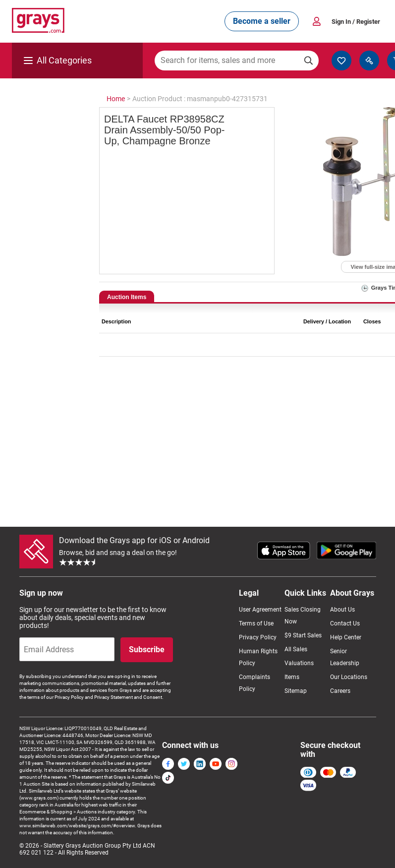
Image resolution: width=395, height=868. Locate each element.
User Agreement (260, 610)
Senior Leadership (345, 657)
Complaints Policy (254, 683)
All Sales (296, 649)
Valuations (299, 663)
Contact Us (345, 623)
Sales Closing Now (303, 616)
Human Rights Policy (258, 657)
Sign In (356, 22)
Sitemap (296, 691)
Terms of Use (256, 623)
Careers (340, 691)
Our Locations (349, 677)
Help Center (346, 637)
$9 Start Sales (303, 635)
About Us (342, 610)
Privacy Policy (258, 637)
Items (292, 677)
